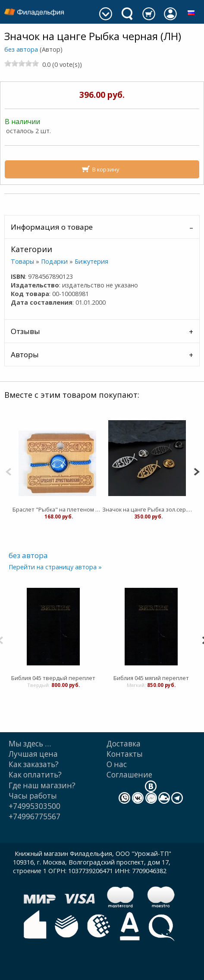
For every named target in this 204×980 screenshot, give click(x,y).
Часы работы (33, 796)
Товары (22, 261)
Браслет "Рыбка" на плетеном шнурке (57, 509)
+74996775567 (35, 816)
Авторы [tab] (25, 354)
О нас (117, 764)
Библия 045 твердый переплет (53, 678)
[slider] (22, 63)
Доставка (124, 744)
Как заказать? (34, 764)
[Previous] (8, 471)
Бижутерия (91, 261)
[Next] (196, 471)
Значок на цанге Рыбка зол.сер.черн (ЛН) (147, 509)
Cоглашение (129, 775)
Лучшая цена (33, 754)
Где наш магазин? (42, 785)
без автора (21, 49)
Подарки (54, 261)
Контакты (125, 754)
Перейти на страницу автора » (55, 567)
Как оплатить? (35, 775)
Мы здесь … (30, 744)
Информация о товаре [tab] (52, 227)
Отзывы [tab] (25, 331)
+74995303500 (35, 806)
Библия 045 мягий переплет (151, 678)
